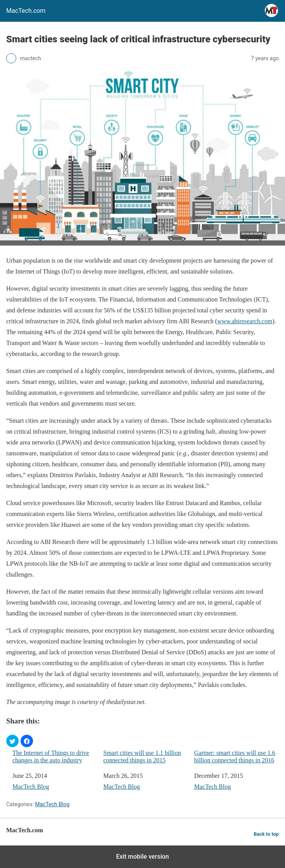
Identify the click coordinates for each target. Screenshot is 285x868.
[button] (12, 741)
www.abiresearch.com (245, 321)
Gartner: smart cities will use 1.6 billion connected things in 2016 (235, 756)
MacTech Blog (31, 787)
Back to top (266, 834)
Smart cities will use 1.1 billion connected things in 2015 (142, 756)
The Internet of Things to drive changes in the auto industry (51, 756)
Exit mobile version (142, 857)
